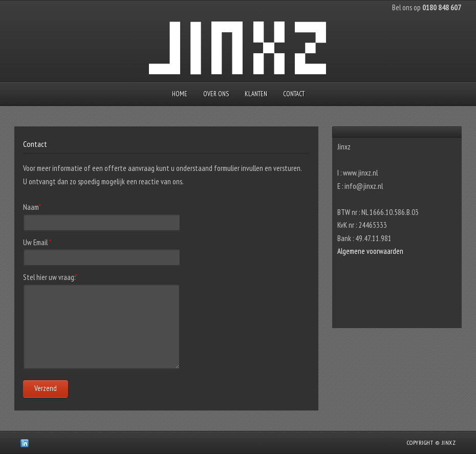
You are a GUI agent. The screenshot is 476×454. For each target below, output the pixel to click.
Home (180, 94)
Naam (32, 207)
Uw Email (37, 242)
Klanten (256, 94)
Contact (294, 94)
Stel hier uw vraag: (50, 277)
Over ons (216, 94)
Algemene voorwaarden (370, 251)
